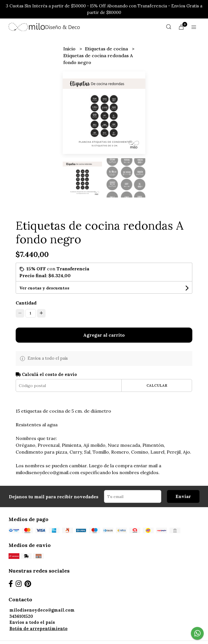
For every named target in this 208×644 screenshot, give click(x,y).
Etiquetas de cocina (107, 49)
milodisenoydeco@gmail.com (42, 610)
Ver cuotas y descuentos (44, 288)
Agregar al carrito (104, 335)
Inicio (70, 49)
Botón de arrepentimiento (38, 629)
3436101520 (21, 616)
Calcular (157, 385)
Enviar (183, 496)
